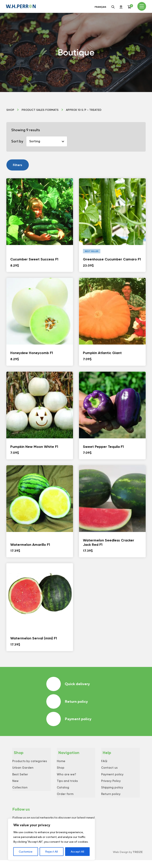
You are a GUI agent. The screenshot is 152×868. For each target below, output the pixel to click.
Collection (20, 794)
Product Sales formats (40, 110)
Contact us (109, 772)
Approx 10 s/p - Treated (84, 110)
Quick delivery (69, 684)
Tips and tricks (67, 787)
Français (100, 7)
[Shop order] (47, 141)
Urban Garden (23, 772)
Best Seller (20, 780)
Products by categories (30, 765)
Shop (10, 110)
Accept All (77, 852)
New (15, 787)
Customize (26, 852)
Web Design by (128, 860)
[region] (51, 839)
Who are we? (66, 780)
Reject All (51, 852)
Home (61, 765)
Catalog (63, 794)
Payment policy (70, 722)
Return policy (68, 703)
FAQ (104, 765)
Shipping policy (112, 794)
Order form (65, 801)
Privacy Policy (111, 787)
